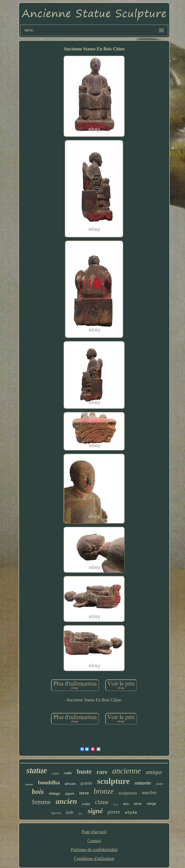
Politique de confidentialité (94, 850)
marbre (149, 793)
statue (37, 770)
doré (116, 804)
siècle (138, 804)
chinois (29, 784)
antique (154, 772)
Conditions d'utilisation (94, 859)
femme (41, 802)
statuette (143, 783)
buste (84, 772)
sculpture (113, 781)
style (131, 813)
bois (38, 791)
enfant (55, 773)
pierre (114, 812)
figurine (56, 813)
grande (86, 783)
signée (70, 793)
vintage (54, 793)
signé (95, 811)
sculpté (86, 804)
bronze (104, 791)
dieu (126, 804)
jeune (159, 784)
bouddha (49, 782)
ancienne (127, 771)
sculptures (128, 793)
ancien (66, 801)
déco (81, 814)
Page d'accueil (94, 832)
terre (84, 793)
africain (70, 784)
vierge (152, 804)
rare (102, 772)
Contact (94, 841)
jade (70, 812)
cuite (68, 773)
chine (102, 802)
